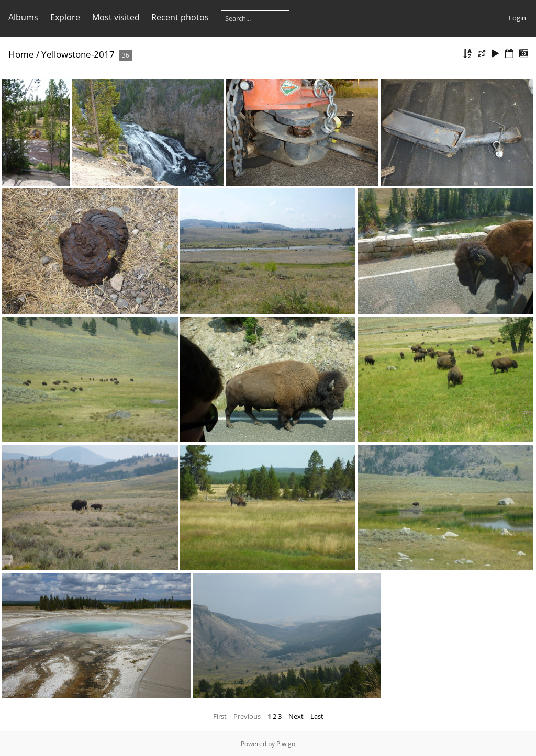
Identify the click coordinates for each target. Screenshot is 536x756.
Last (317, 716)
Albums (23, 17)
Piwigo (286, 744)
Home (21, 54)
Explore (65, 17)
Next (296, 716)
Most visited (116, 17)
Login (517, 18)
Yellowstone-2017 (78, 54)
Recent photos (180, 17)
